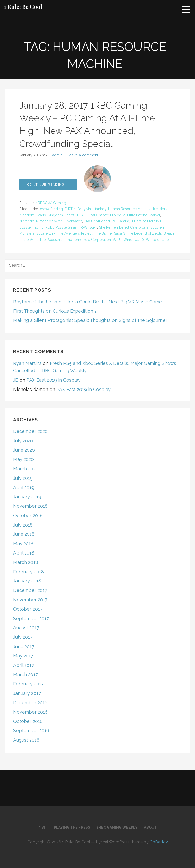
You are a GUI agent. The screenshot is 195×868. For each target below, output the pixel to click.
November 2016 (30, 712)
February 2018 (29, 572)
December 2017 (30, 590)
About (150, 827)
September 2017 (31, 618)
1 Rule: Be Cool (23, 7)
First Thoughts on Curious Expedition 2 (55, 311)
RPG (84, 227)
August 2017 (26, 628)
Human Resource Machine (130, 209)
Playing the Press (72, 827)
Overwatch (73, 221)
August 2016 (26, 740)
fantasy (101, 209)
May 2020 (23, 459)
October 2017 (28, 609)
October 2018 (28, 515)
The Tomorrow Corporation (88, 240)
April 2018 (24, 553)
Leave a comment (83, 155)
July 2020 (23, 441)
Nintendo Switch (49, 221)
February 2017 (28, 684)
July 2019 (23, 478)
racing (39, 227)
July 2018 (23, 525)
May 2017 (23, 656)
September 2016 (31, 731)
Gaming (60, 203)
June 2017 (24, 646)
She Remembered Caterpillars (124, 227)
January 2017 (27, 693)
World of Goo (157, 240)
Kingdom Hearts (33, 215)
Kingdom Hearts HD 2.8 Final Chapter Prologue (87, 215)
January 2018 (27, 581)
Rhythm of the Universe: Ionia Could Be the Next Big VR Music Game (88, 302)
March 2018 (26, 562)
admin (57, 155)
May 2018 (23, 543)
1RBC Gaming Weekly (117, 827)
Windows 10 (134, 240)
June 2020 (24, 450)
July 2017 (23, 637)
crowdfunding (51, 209)
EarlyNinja (85, 209)
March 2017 (26, 674)
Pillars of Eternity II (147, 221)
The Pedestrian (52, 240)
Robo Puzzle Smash (62, 227)
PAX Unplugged (97, 221)
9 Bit (43, 827)
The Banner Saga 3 (110, 233)
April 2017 (24, 665)
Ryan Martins (27, 363)
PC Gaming (121, 221)
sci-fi (93, 227)
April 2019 (24, 488)
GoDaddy (159, 842)
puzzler (26, 227)
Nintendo (27, 221)
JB (16, 380)
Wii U (117, 240)
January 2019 (27, 497)
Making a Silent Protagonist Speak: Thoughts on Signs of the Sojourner (90, 320)
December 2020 (30, 431)
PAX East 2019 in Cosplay (54, 380)
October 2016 (28, 721)
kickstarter (161, 209)
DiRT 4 (70, 209)
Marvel (155, 215)
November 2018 (30, 506)
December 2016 (30, 703)
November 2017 (30, 600)
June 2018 (24, 534)
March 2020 (26, 469)
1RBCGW (44, 203)
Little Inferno (137, 215)
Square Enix (46, 233)
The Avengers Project (75, 233)
